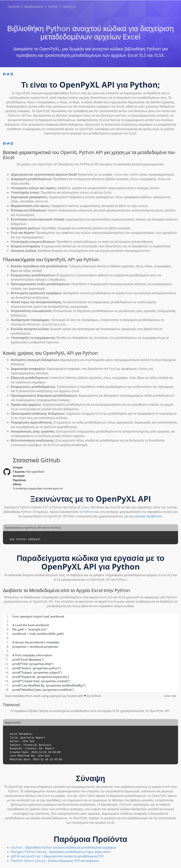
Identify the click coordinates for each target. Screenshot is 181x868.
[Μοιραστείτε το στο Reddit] (14, 74)
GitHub (96, 696)
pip (126, 516)
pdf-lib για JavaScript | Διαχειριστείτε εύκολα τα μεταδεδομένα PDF (57, 856)
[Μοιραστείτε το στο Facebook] (5, 74)
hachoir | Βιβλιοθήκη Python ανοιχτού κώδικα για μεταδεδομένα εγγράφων (63, 847)
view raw (170, 696)
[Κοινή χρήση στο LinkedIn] (12, 74)
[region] (90, 653)
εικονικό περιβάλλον (148, 516)
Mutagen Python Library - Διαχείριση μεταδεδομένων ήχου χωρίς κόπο (61, 852)
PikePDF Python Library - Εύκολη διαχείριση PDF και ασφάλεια (55, 861)
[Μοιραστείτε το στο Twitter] (9, 74)
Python (88, 512)
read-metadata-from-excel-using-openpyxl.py (36, 696)
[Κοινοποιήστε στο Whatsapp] (15, 74)
